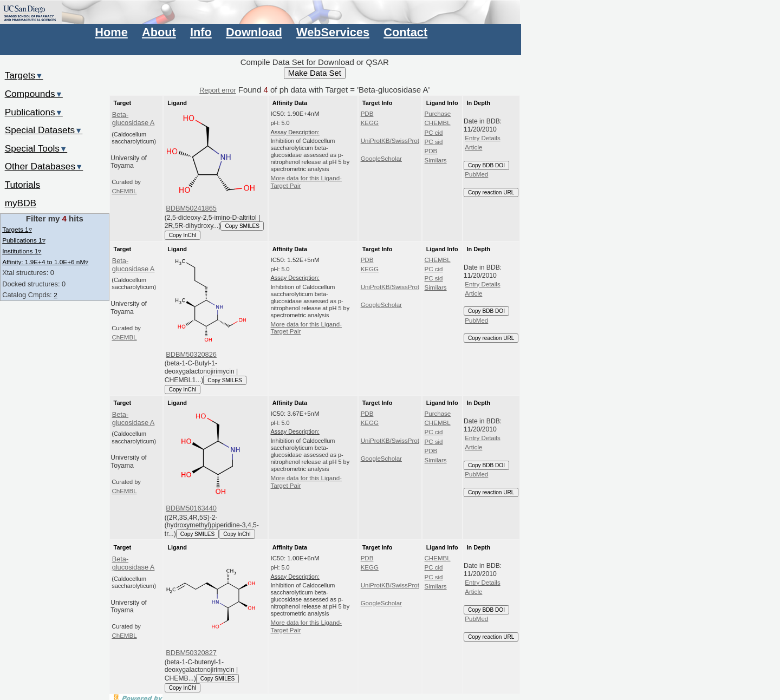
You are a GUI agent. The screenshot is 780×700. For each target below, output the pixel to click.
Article (473, 147)
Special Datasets (44, 130)
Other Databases (44, 166)
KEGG (370, 123)
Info (201, 32)
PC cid (434, 133)
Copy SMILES (242, 226)
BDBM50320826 (191, 354)
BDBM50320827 (191, 653)
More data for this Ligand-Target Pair (306, 182)
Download (254, 32)
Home (111, 32)
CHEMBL (438, 123)
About (159, 32)
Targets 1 (17, 229)
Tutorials (23, 185)
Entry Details (482, 138)
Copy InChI (183, 235)
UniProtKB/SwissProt (390, 141)
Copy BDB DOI (486, 165)
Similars (436, 160)
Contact (405, 32)
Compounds (34, 94)
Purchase (438, 114)
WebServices (333, 32)
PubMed (476, 174)
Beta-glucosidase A (134, 119)
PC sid (434, 142)
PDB (367, 114)
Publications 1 (24, 240)
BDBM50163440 (191, 508)
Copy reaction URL (491, 192)
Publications (34, 112)
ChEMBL (124, 191)
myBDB (21, 203)
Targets (24, 75)
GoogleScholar (381, 159)
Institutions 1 (22, 251)
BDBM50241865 (191, 208)
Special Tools (36, 148)
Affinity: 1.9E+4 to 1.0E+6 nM (45, 262)
